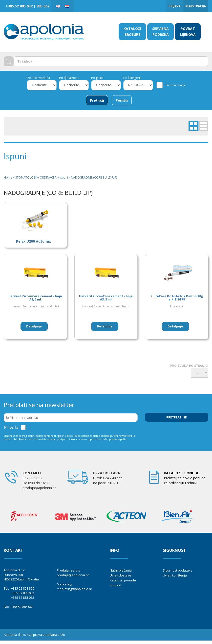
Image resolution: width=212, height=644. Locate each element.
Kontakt (116, 585)
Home (8, 177)
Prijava (174, 6)
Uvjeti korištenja (175, 575)
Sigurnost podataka (178, 570)
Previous (3, 517)
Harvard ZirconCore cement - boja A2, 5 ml (35, 298)
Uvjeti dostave (120, 575)
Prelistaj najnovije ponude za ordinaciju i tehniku (185, 478)
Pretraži (97, 100)
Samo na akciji (175, 85)
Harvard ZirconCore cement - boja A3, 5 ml (106, 298)
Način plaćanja (121, 570)
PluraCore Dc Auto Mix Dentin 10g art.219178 (177, 298)
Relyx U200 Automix (33, 241)
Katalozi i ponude (123, 580)
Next (209, 517)
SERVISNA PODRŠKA (160, 32)
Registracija (196, 6)
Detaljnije (34, 326)
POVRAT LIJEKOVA (188, 32)
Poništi (122, 100)
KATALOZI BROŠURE (132, 32)
